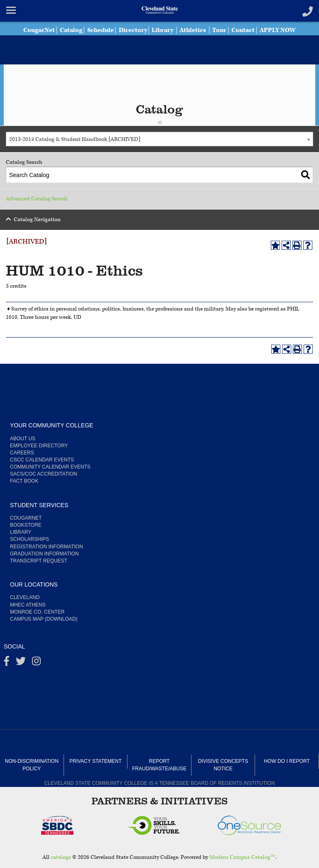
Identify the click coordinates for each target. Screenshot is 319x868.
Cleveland (25, 597)
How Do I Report (287, 761)
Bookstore (26, 525)
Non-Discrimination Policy (32, 765)
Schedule (101, 30)
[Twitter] (21, 663)
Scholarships (29, 539)
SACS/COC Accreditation (44, 474)
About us (23, 439)
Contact (243, 30)
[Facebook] (7, 663)
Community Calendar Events (50, 467)
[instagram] (36, 663)
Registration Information (47, 547)
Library (162, 30)
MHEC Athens (28, 605)
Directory (133, 30)
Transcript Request (39, 561)
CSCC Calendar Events (42, 460)
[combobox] (159, 139)
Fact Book (24, 481)
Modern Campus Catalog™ (242, 857)
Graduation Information (44, 554)
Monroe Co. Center (37, 612)
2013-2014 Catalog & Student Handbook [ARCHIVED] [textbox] (75, 139)
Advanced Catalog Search (37, 199)
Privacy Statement (96, 761)
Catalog (71, 30)
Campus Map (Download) (44, 619)
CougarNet (39, 30)
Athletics (193, 30)
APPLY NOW (278, 30)
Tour (219, 30)
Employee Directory (39, 446)
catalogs (61, 857)
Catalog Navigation (37, 220)
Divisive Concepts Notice (223, 765)
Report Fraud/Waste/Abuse (159, 765)
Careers (22, 453)
